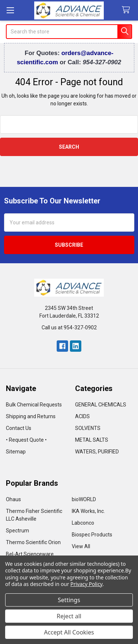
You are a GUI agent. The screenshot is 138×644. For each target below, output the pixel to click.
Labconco (83, 523)
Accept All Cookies (69, 632)
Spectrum (17, 531)
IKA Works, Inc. (88, 511)
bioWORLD (84, 499)
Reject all (69, 616)
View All (81, 546)
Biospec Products (92, 535)
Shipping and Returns (31, 416)
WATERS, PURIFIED (97, 452)
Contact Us (19, 428)
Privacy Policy (86, 584)
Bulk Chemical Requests (34, 405)
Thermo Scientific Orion (33, 542)
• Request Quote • (26, 440)
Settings (69, 600)
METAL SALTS (92, 440)
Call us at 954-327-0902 (69, 328)
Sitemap (16, 452)
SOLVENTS (88, 428)
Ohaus (13, 499)
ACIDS (82, 416)
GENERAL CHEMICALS (101, 405)
